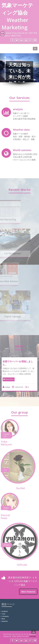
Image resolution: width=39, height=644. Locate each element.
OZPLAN (33, 636)
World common (22, 150)
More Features (28, 592)
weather (5, 621)
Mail (3, 619)
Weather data (21, 130)
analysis (18, 109)
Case (3, 614)
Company (5, 616)
